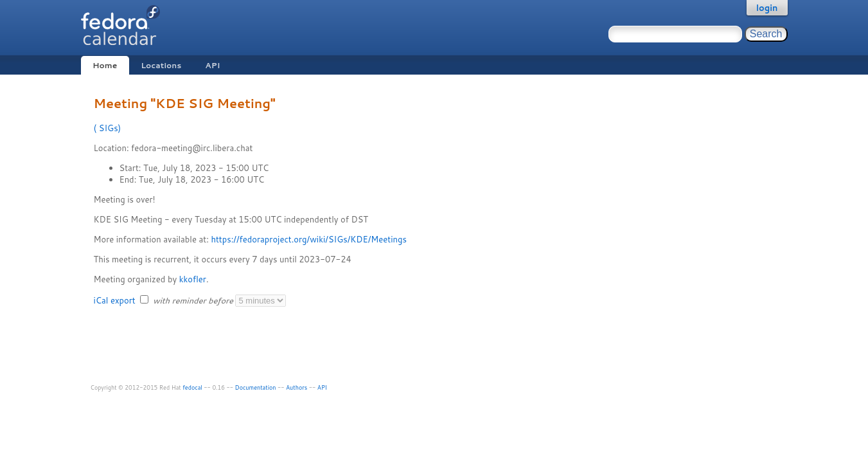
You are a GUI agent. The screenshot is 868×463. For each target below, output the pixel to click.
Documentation (256, 387)
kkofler (193, 279)
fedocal (192, 387)
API (212, 65)
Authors (297, 387)
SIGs (107, 128)
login (767, 8)
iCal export (116, 300)
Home (105, 65)
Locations (161, 65)
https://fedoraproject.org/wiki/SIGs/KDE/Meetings (308, 239)
